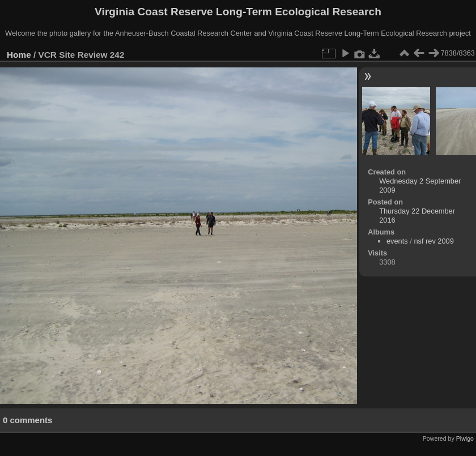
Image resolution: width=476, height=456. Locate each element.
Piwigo (465, 438)
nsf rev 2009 (433, 241)
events (397, 241)
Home (19, 55)
